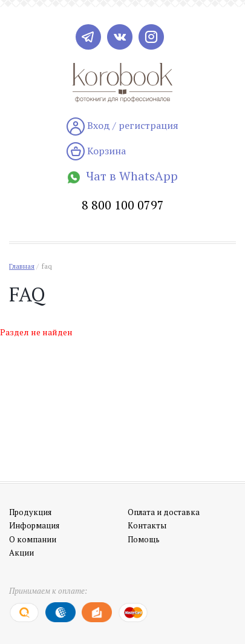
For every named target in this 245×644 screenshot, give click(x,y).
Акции (21, 553)
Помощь (144, 539)
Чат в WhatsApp (123, 176)
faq (47, 266)
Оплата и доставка (164, 512)
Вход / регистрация (122, 126)
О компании (33, 539)
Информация (34, 525)
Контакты (147, 525)
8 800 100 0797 (123, 205)
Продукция (30, 512)
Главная (22, 266)
